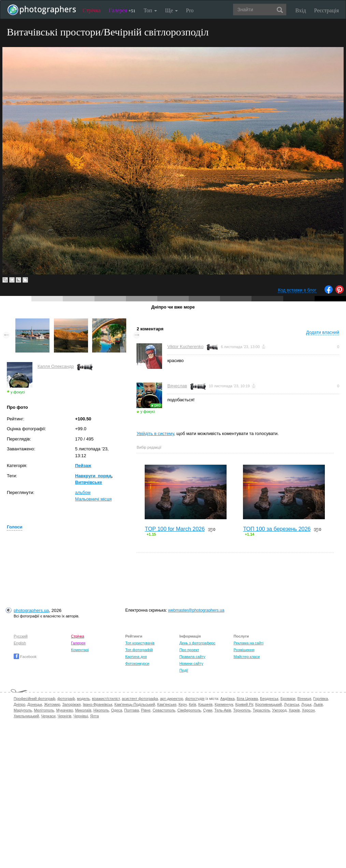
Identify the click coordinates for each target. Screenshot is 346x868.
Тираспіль (262, 710)
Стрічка (92, 10)
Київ (192, 704)
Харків (294, 710)
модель (84, 699)
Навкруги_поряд (93, 476)
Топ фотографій (139, 650)
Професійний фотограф (34, 699)
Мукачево (65, 710)
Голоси (15, 527)
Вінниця (304, 699)
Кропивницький (269, 704)
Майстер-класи (247, 657)
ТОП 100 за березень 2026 (277, 529)
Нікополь (101, 710)
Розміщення (244, 650)
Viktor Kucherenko (185, 347)
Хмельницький (26, 716)
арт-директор (172, 699)
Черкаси (48, 716)
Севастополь (164, 710)
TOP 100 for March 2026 (175, 529)
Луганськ (292, 704)
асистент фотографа (140, 699)
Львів (318, 704)
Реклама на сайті (248, 643)
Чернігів (64, 716)
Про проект (189, 650)
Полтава (132, 710)
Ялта (94, 716)
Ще (171, 10)
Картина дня (136, 657)
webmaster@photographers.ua (196, 610)
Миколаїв (83, 710)
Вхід (301, 10)
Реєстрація (327, 10)
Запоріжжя (71, 704)
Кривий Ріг (244, 704)
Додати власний (323, 332)
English (20, 643)
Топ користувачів (140, 643)
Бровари (288, 699)
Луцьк (306, 704)
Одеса (116, 710)
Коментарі (80, 650)
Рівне (146, 710)
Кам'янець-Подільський (135, 704)
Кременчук (224, 704)
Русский (21, 636)
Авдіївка (228, 699)
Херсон (308, 710)
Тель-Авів (223, 710)
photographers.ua (31, 610)
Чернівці (81, 716)
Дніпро (19, 704)
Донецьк (35, 704)
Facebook (25, 657)
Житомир (52, 704)
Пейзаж (83, 466)
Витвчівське (89, 482)
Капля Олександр (56, 366)
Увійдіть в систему (155, 433)
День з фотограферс (198, 643)
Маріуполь (23, 710)
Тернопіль (242, 710)
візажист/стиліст (106, 699)
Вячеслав (177, 386)
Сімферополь (189, 710)
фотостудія (195, 699)
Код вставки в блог (297, 290)
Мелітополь (44, 710)
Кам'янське (167, 704)
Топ (150, 10)
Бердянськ (269, 699)
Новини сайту (191, 663)
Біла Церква (247, 699)
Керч (183, 704)
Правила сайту (192, 657)
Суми (208, 710)
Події (184, 670)
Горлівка (321, 699)
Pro (190, 10)
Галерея (122, 10)
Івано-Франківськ (98, 704)
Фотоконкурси (137, 663)
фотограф (66, 699)
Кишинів (205, 704)
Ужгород (279, 710)
